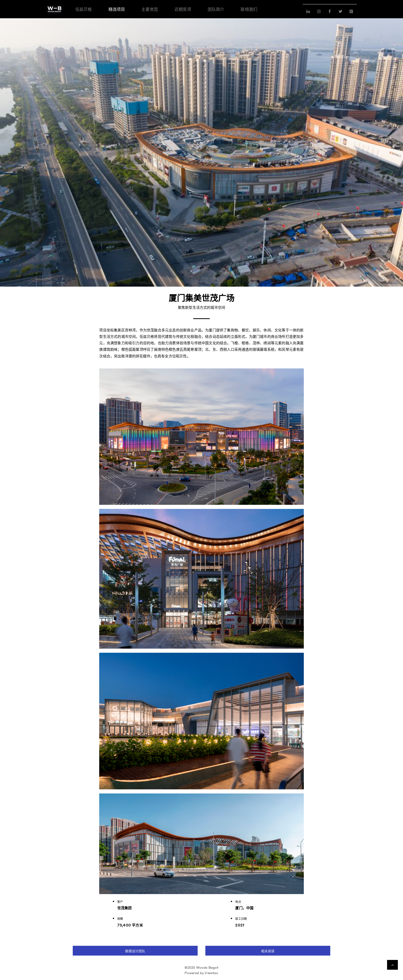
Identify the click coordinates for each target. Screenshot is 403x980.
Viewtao (211, 973)
